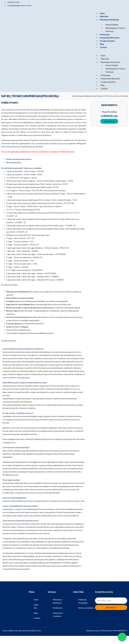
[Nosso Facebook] (106, 4)
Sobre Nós (104, 16)
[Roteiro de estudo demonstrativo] (19, 159)
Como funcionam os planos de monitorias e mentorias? (23, 349)
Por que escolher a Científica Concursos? (18, 413)
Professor (110, 31)
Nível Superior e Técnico (115, 28)
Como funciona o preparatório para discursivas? (21, 521)
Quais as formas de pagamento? (15, 498)
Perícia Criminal (112, 25)
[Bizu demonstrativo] (14, 162)
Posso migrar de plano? (11, 480)
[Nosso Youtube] (123, 4)
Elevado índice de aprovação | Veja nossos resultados (21, 168)
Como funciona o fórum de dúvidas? (16, 447)
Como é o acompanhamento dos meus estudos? (20, 506)
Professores (105, 35)
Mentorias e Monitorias (109, 20)
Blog (102, 44)
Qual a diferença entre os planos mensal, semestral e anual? (25, 383)
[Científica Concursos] (13, 595)
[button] (110, 51)
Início (74, 96)
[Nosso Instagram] (115, 4)
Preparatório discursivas (110, 38)
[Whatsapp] (122, 637)
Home (102, 13)
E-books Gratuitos (107, 41)
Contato (103, 47)
